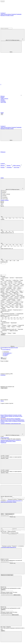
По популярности (4, 348)
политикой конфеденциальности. (9, 547)
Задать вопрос (4, 388)
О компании (19, 14)
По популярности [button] (5, 349)
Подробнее (3, 375)
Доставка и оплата (9, 15)
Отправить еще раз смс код (7, 595)
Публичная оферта (20, 420)
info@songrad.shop (5, 438)
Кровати (2, 97)
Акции (2, 14)
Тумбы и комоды (4, 99)
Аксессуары (3, 102)
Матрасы (3, 96)
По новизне (11, 348)
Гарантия (14, 14)
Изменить (3, 590)
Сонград (3, 423)
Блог (20, 423)
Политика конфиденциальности (8, 440)
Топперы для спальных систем (15, 416)
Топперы (3, 100)
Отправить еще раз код (6, 615)
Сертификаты (15, 421)
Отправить (3, 499)
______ (3, 1)
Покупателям (4, 419)
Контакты (3, 15)
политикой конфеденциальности (14, 501)
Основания (3, 101)
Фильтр (3, 358)
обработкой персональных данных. (8, 502)
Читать (2, 401)
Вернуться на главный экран (7, 575)
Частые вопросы (8, 14)
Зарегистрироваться (10, 514)
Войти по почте (17, 595)
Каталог (2, 415)
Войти (2, 514)
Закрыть (3, 631)
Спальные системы (17, 415)
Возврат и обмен (4, 421)
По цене (16, 348)
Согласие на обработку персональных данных (11, 441)
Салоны (12, 423)
